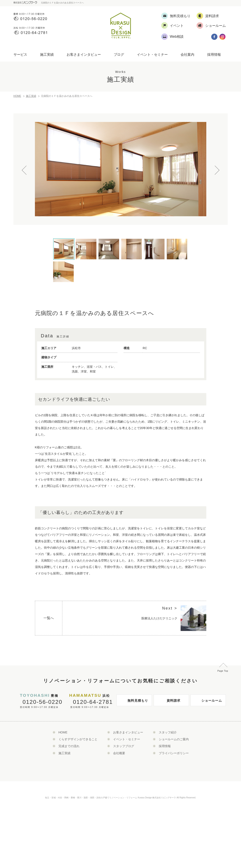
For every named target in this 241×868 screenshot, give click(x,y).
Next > (170, 608)
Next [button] (215, 167)
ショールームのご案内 (174, 739)
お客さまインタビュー (84, 55)
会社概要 (119, 753)
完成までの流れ (69, 746)
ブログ (119, 55)
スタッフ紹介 (168, 732)
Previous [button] (26, 167)
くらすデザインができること (78, 739)
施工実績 (47, 55)
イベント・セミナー (152, 55)
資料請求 (168, 702)
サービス (20, 55)
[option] (121, 169)
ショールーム (207, 702)
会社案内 (187, 55)
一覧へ (49, 618)
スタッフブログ (124, 746)
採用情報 (214, 55)
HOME (17, 96)
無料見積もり (133, 702)
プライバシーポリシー (174, 753)
